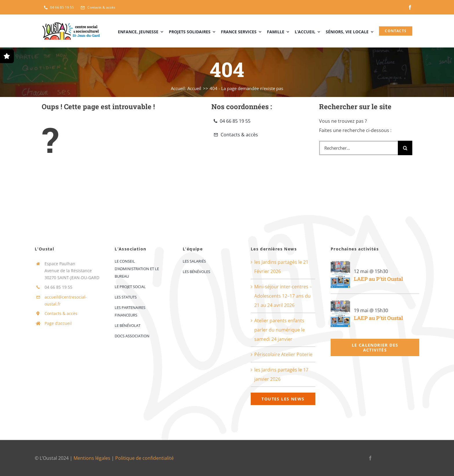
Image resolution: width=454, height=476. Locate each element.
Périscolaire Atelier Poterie (283, 354)
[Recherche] (405, 148)
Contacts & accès (61, 313)
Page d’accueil (58, 323)
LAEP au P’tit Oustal (378, 279)
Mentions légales (92, 458)
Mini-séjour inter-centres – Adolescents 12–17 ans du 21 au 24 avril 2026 (283, 296)
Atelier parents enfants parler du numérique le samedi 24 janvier (280, 330)
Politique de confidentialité (144, 458)
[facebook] (410, 7)
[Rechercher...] (358, 148)
